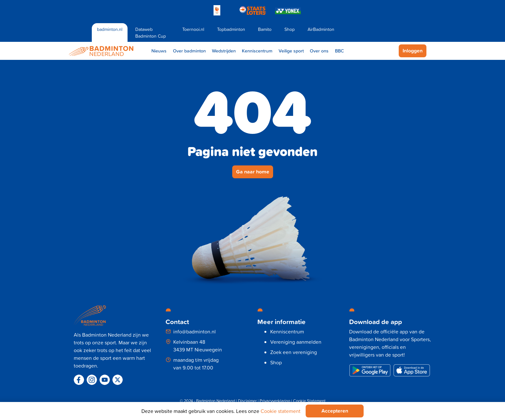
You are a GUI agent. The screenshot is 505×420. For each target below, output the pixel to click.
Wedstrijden (224, 51)
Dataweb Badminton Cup (151, 33)
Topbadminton (231, 29)
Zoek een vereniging (294, 352)
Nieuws (159, 51)
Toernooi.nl (193, 29)
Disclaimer (247, 401)
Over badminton (189, 51)
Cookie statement (281, 411)
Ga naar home (253, 172)
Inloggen (413, 51)
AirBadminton (321, 29)
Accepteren (335, 411)
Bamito (265, 29)
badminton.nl (110, 29)
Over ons (319, 51)
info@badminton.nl (195, 331)
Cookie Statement (309, 401)
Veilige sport (291, 51)
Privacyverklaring (275, 401)
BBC (339, 51)
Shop (290, 29)
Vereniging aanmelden (296, 342)
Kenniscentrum (257, 51)
